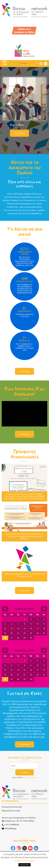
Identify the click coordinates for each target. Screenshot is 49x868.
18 (44, 629)
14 (18, 629)
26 (5, 638)
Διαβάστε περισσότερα (24, 861)
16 (31, 629)
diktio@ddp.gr (9, 828)
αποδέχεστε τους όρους (30, 777)
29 (24, 638)
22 (24, 633)
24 (37, 633)
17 (37, 629)
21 (18, 633)
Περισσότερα (19, 133)
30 (31, 638)
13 (12, 629)
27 (12, 638)
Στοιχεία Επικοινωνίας (12, 807)
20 (12, 633)
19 (5, 633)
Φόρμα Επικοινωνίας (11, 811)
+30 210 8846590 (10, 825)
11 (44, 624)
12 (5, 629)
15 (24, 629)
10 (37, 624)
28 (18, 638)
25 (44, 633)
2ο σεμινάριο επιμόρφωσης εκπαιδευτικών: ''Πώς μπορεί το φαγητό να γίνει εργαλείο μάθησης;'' (24, 536)
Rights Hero (17, 125)
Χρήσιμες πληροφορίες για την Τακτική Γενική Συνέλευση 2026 (25, 575)
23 (31, 633)
